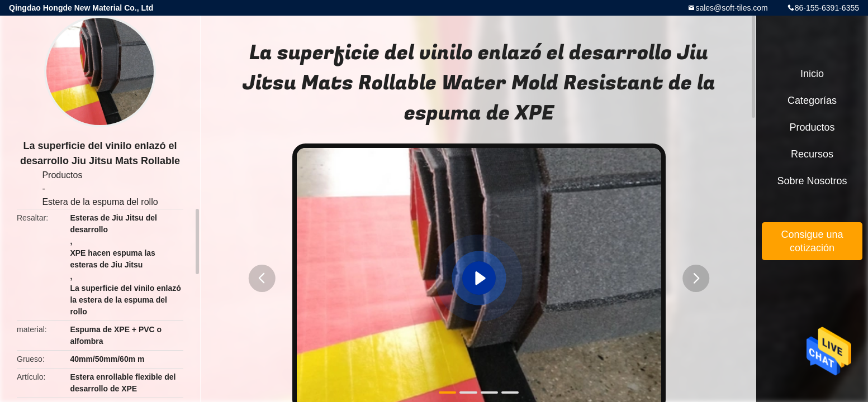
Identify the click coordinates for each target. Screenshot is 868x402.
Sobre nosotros (812, 181)
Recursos (812, 154)
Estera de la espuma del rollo (100, 202)
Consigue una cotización (812, 241)
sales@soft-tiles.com (731, 8)
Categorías (812, 100)
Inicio (812, 74)
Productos (62, 175)
